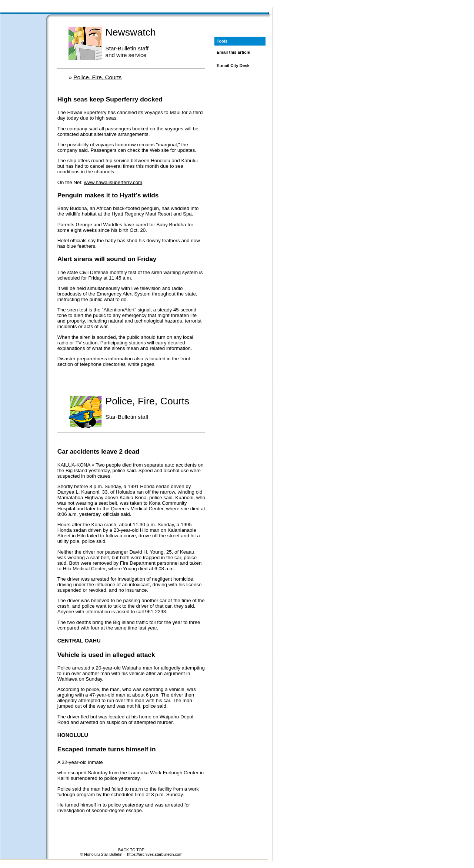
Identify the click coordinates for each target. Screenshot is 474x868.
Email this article (233, 52)
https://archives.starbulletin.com (155, 854)
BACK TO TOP (131, 850)
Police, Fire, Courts (97, 77)
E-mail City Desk (233, 66)
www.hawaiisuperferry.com (113, 182)
